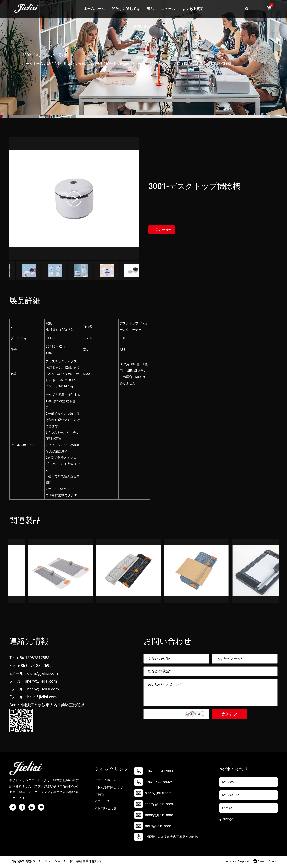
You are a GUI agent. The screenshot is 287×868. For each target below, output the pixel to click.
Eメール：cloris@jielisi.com (34, 673)
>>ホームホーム (105, 780)
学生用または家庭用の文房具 (80, 63)
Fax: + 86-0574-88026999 (32, 666)
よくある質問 (193, 9)
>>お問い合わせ (105, 808)
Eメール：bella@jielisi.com (33, 697)
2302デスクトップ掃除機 (167, 63)
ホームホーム (94, 9)
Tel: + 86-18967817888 (29, 658)
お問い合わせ (143, 26)
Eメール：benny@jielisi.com (34, 689)
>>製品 (99, 794)
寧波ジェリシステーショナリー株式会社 (54, 861)
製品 (151, 9)
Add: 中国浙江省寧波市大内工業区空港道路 (47, 705)
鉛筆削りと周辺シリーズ (125, 63)
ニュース (168, 9)
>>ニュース (102, 801)
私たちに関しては (126, 9)
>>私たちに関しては (109, 787)
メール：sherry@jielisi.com (33, 681)
